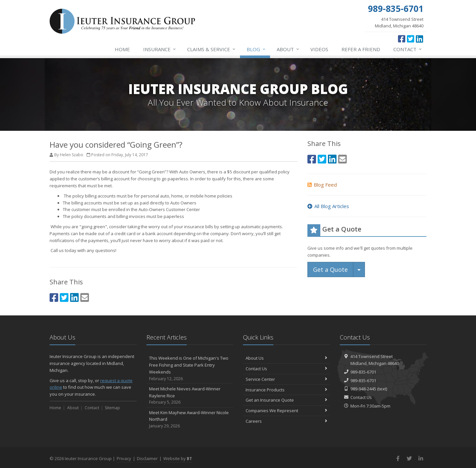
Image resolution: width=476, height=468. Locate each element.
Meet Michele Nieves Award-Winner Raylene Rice (190, 396)
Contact (408, 49)
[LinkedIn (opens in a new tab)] (419, 39)
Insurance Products (286, 390)
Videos (319, 49)
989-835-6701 (363, 372)
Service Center (286, 379)
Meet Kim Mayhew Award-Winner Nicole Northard (190, 419)
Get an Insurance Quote (286, 400)
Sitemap (112, 408)
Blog (256, 49)
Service (212, 49)
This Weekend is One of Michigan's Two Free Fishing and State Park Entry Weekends (190, 368)
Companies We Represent (286, 411)
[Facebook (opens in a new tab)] (402, 39)
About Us (286, 358)
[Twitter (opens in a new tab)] (411, 39)
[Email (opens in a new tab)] (85, 297)
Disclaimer (147, 458)
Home (122, 49)
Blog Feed (322, 185)
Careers (286, 421)
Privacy (124, 458)
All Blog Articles (328, 206)
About (288, 49)
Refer (361, 49)
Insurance (160, 49)
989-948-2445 (363, 389)
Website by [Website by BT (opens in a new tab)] (178, 458)
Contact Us (286, 369)
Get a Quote (330, 270)
